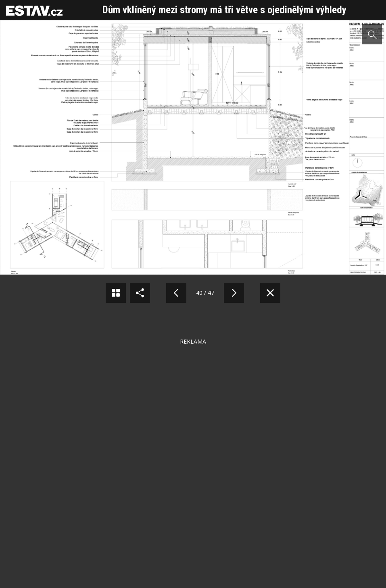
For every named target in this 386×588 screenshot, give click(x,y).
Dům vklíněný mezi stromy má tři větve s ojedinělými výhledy (224, 10)
